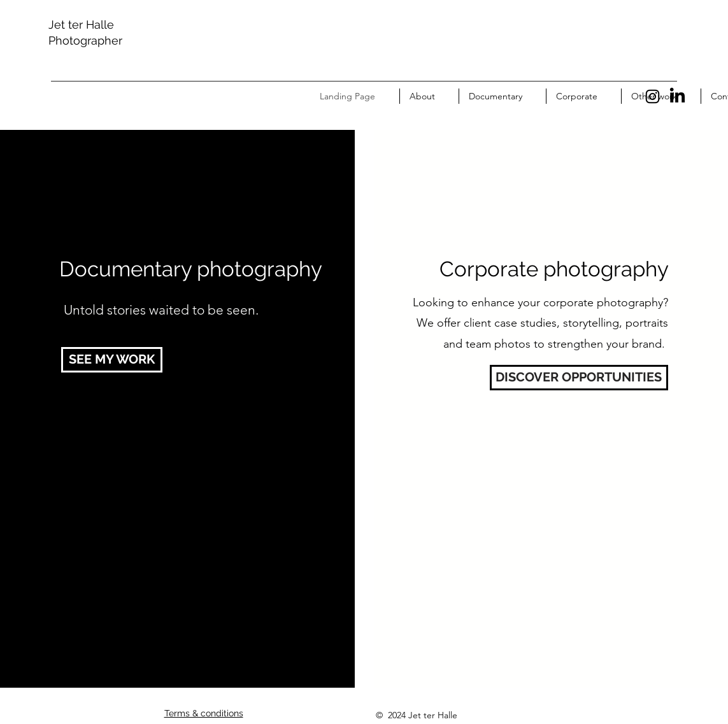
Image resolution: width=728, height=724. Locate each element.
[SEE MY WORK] (112, 360)
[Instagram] (653, 96)
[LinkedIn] (677, 96)
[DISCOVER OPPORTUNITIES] (579, 378)
